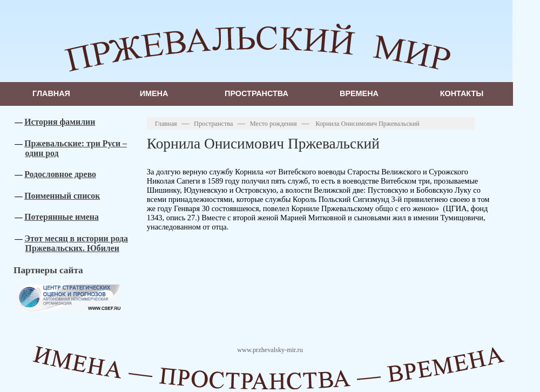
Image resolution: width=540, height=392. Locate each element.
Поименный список (62, 196)
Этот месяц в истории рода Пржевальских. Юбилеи (76, 243)
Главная (51, 93)
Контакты (462, 93)
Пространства (256, 93)
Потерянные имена (62, 217)
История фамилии (60, 122)
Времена (359, 93)
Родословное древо (60, 174)
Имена (154, 93)
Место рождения (274, 124)
